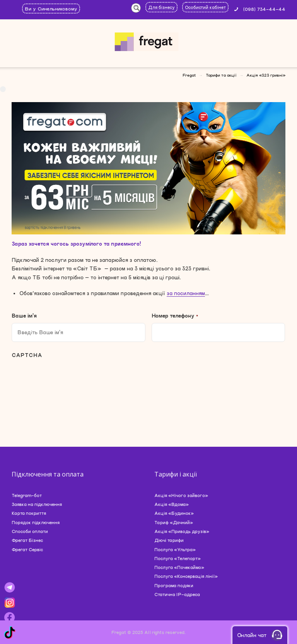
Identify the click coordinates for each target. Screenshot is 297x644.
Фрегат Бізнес (27, 540)
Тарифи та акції (221, 75)
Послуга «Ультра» (175, 549)
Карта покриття (29, 513)
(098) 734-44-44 (264, 9)
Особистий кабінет (205, 7)
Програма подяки (174, 585)
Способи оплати (30, 531)
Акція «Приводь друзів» (182, 531)
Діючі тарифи (169, 540)
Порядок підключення (36, 522)
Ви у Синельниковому (51, 9)
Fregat (189, 75)
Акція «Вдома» (172, 504)
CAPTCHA (27, 355)
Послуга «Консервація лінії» (186, 576)
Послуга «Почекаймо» (179, 567)
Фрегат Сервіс (27, 549)
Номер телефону (175, 316)
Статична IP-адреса (177, 594)
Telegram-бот (27, 495)
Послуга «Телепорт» (178, 558)
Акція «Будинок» (174, 513)
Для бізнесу (161, 7)
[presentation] (70, 382)
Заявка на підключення (37, 504)
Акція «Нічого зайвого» (181, 495)
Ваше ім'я (24, 316)
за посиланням (186, 293)
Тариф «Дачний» (174, 522)
